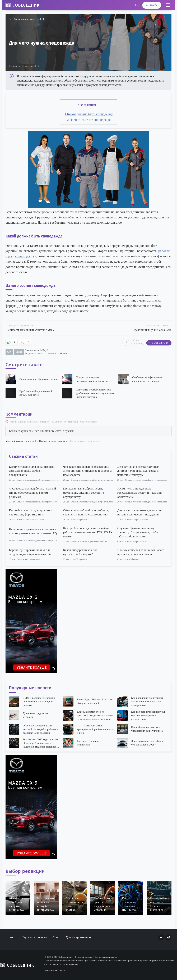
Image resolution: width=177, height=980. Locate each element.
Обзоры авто (81, 519)
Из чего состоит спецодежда (89, 120)
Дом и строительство (49, 480)
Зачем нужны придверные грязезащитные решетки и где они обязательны (140, 492)
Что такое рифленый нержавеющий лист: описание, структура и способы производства (87, 471)
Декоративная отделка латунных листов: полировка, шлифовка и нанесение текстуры (138, 471)
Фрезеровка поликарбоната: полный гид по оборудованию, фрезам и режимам (32, 492)
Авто (73, 519)
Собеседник (26, 5)
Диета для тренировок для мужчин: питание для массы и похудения (140, 512)
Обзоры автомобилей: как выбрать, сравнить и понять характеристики (86, 512)
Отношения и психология (53, 441)
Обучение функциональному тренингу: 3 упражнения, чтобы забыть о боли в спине (138, 532)
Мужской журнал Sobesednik (21, 441)
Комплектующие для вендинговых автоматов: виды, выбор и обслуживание (31, 471)
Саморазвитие (53, 540)
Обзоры (42, 519)
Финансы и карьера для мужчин (32, 540)
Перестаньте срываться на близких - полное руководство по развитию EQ (33, 531)
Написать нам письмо (55, 970)
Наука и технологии (34, 937)
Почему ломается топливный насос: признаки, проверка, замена (141, 552)
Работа (104, 541)
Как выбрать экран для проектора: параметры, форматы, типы (31, 512)
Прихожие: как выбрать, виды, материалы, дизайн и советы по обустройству (83, 492)
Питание (146, 519)
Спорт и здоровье (133, 519)
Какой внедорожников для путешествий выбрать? (80, 552)
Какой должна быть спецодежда (89, 114)
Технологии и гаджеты (27, 519)
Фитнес (145, 541)
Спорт (57, 937)
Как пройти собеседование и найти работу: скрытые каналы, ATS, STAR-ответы (88, 532)
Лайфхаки (134, 559)
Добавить (132, 342)
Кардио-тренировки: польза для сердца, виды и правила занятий (30, 552)
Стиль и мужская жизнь (28, 480)
